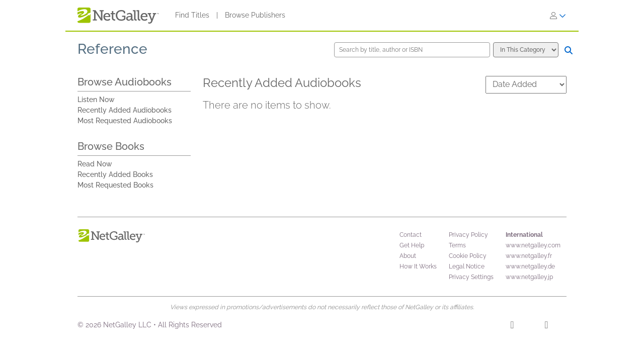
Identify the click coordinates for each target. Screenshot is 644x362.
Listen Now (96, 100)
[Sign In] (558, 16)
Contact (411, 235)
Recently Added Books (115, 174)
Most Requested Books (115, 185)
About (408, 256)
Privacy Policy (468, 235)
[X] (546, 326)
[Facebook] (512, 326)
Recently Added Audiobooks (125, 110)
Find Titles (192, 15)
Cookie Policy (468, 256)
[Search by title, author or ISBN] (412, 50)
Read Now (95, 164)
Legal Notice (467, 266)
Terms (457, 245)
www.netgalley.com (533, 245)
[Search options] (526, 50)
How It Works (418, 266)
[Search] (569, 50)
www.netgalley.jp (529, 277)
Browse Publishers (255, 15)
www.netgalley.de (530, 266)
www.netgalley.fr (529, 256)
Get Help (412, 245)
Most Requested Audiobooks (125, 121)
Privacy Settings (471, 277)
